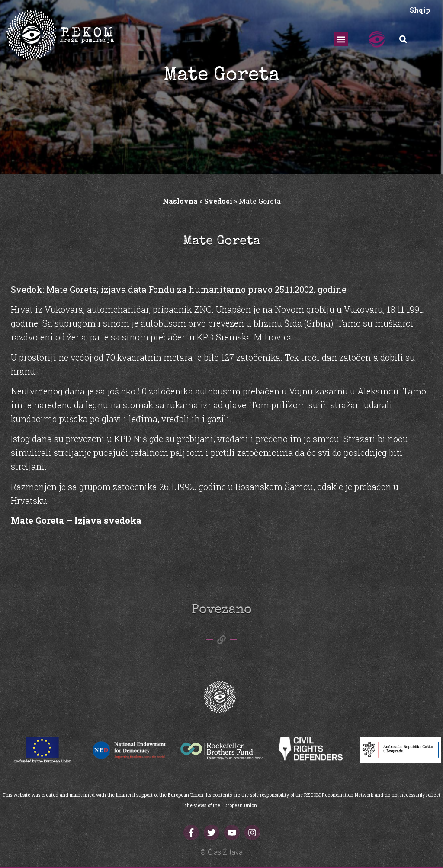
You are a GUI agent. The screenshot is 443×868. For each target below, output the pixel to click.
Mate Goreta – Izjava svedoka (76, 520)
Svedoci (218, 201)
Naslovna (180, 201)
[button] (341, 39)
